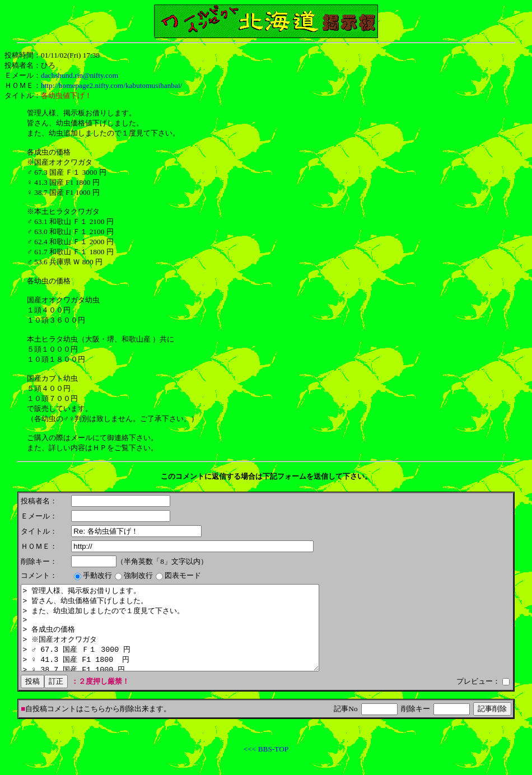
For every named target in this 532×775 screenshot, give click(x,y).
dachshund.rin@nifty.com (80, 75)
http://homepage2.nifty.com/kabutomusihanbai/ (111, 85)
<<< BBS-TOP (266, 766)
